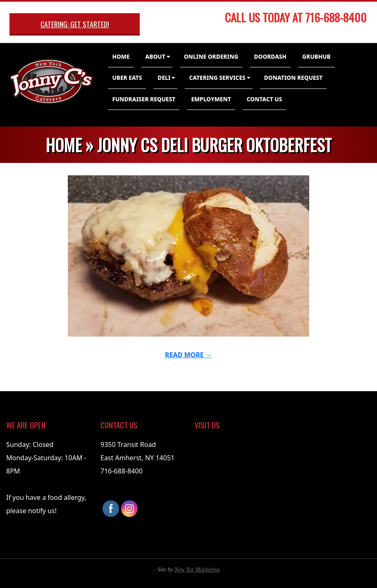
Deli (164, 78)
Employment (211, 99)
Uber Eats (127, 78)
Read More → (188, 355)
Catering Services (217, 78)
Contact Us (265, 99)
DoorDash (270, 56)
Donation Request (293, 78)
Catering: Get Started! (75, 24)
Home (121, 56)
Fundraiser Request (144, 99)
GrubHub (316, 56)
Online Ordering (211, 56)
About (155, 56)
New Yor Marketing (197, 570)
